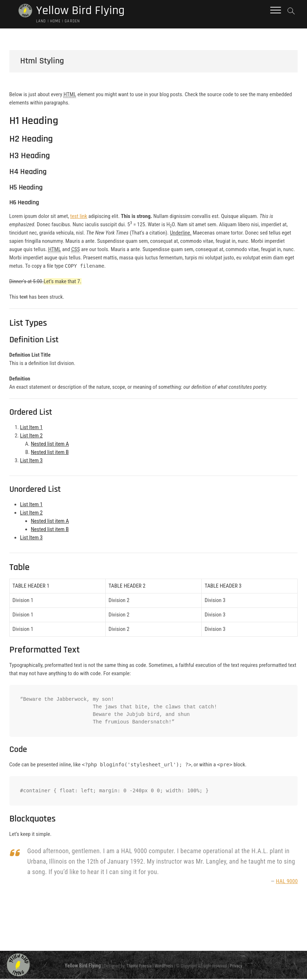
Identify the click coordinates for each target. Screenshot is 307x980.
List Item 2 (32, 437)
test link (79, 217)
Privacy (236, 967)
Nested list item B (50, 453)
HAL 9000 (287, 882)
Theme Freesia (139, 967)
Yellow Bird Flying (82, 11)
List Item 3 (32, 462)
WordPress (164, 967)
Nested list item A (50, 445)
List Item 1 (32, 428)
